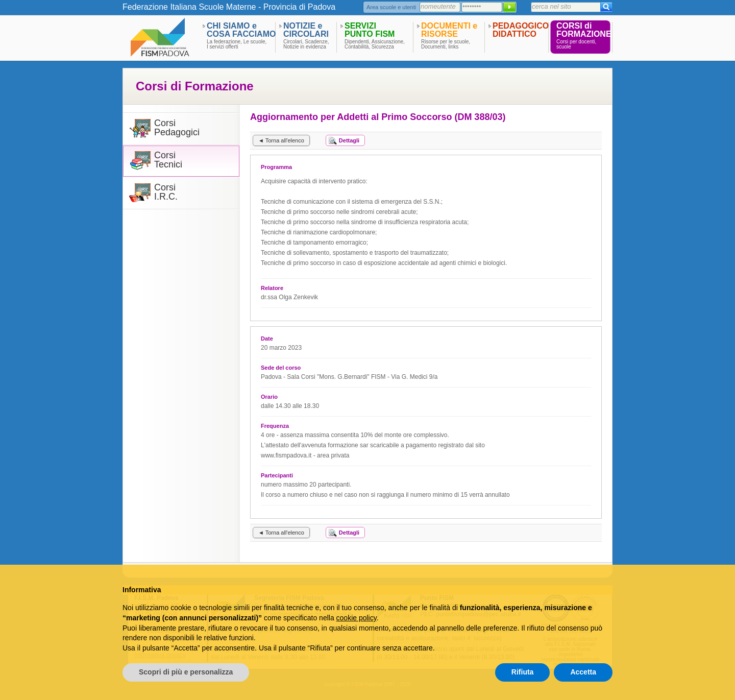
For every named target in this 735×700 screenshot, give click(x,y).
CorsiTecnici (168, 160)
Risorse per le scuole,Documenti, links (446, 44)
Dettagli (349, 140)
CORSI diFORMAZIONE (584, 30)
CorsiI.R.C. (166, 192)
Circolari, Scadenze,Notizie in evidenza (306, 44)
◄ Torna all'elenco (281, 140)
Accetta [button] (583, 672)
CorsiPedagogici (177, 128)
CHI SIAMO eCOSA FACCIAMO (241, 30)
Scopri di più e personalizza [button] (186, 672)
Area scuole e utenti (391, 7)
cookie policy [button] (357, 618)
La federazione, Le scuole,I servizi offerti (237, 44)
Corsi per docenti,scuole (576, 44)
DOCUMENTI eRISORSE (449, 30)
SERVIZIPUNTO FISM (370, 30)
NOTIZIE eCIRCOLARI (306, 30)
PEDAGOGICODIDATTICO (521, 30)
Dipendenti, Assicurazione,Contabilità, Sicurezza (375, 44)
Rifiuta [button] (523, 672)
